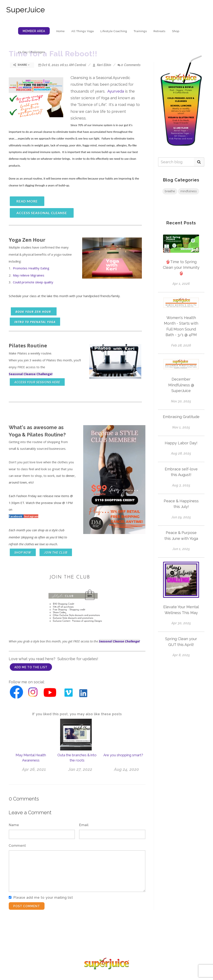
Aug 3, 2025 (181, 485)
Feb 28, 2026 (181, 345)
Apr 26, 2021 (34, 769)
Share (22, 65)
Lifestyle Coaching (114, 31)
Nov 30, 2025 (181, 401)
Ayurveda (116, 91)
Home (61, 31)
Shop (176, 31)
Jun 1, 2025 (181, 549)
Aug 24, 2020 (126, 769)
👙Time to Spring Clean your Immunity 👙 (181, 268)
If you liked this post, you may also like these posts (77, 714)
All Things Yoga (83, 31)
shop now (23, 553)
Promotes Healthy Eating (31, 268)
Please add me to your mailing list (43, 898)
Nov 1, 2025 (181, 427)
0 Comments (129, 65)
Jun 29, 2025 (181, 517)
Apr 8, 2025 (181, 655)
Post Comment (27, 906)
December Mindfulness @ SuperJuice (181, 385)
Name (14, 825)
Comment (17, 846)
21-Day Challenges (32, 52)
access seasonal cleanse (42, 213)
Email (84, 825)
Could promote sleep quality (33, 282)
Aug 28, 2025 (181, 453)
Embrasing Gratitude (181, 417)
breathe (170, 191)
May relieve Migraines (29, 275)
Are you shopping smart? (123, 755)
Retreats (159, 31)
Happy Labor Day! (181, 443)
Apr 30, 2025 (181, 623)
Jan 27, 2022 (80, 769)
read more (27, 201)
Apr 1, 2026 (181, 284)
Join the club (56, 553)
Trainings (140, 31)
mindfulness (189, 191)
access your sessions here (37, 382)
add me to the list (31, 667)
